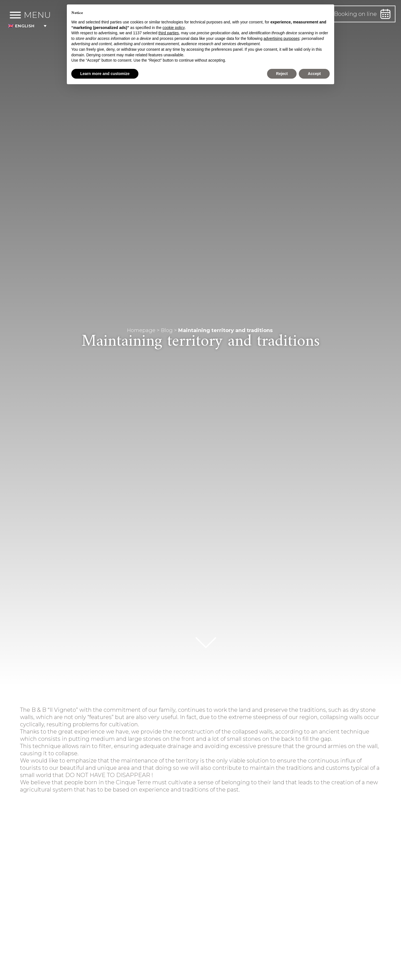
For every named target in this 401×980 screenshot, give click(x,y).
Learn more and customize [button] (105, 74)
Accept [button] (314, 74)
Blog (167, 330)
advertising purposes (281, 38)
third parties (169, 33)
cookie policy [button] (174, 28)
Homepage (141, 330)
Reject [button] (282, 74)
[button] (37, 26)
